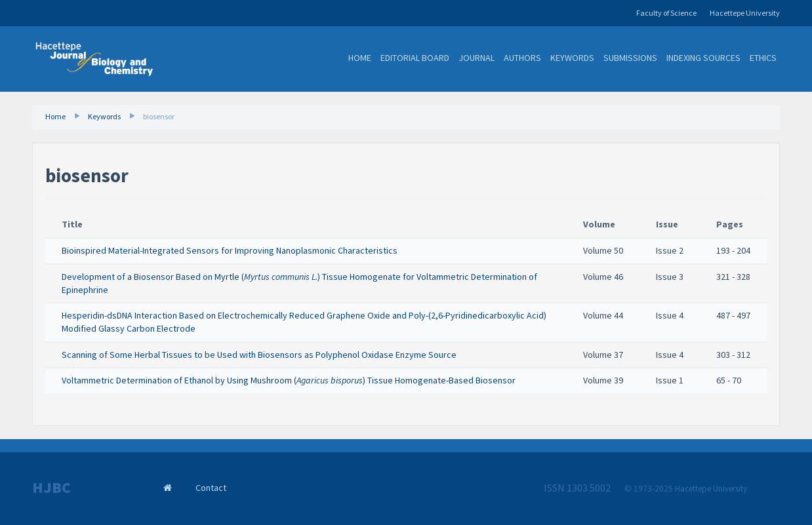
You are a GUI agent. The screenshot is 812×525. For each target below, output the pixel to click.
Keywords (572, 58)
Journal (477, 58)
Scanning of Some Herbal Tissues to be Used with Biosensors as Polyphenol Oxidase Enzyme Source (259, 355)
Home (360, 58)
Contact (211, 488)
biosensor (159, 116)
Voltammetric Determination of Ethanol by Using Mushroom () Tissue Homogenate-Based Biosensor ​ (290, 380)
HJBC (51, 488)
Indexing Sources (703, 58)
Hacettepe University (745, 13)
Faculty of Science (666, 13)
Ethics (763, 58)
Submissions (630, 58)
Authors (522, 58)
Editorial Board (415, 58)
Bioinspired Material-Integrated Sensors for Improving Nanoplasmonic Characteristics (230, 250)
